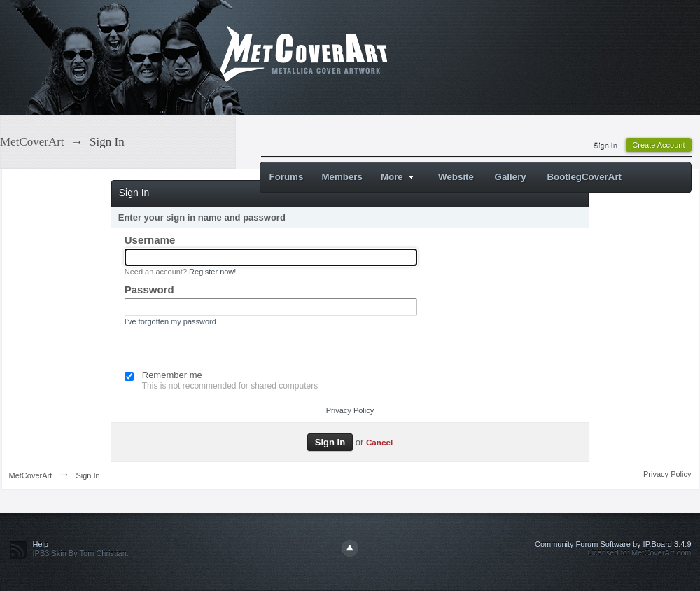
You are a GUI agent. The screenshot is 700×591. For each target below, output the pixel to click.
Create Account (658, 145)
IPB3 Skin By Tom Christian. (81, 553)
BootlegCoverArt (584, 177)
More (399, 177)
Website (456, 177)
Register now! (212, 272)
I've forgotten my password (170, 321)
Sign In (605, 145)
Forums (287, 177)
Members (342, 177)
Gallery (511, 177)
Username (150, 240)
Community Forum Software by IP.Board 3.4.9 (613, 544)
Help (41, 544)
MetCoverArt (31, 475)
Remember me (172, 375)
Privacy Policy (350, 410)
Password (149, 290)
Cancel (379, 442)
